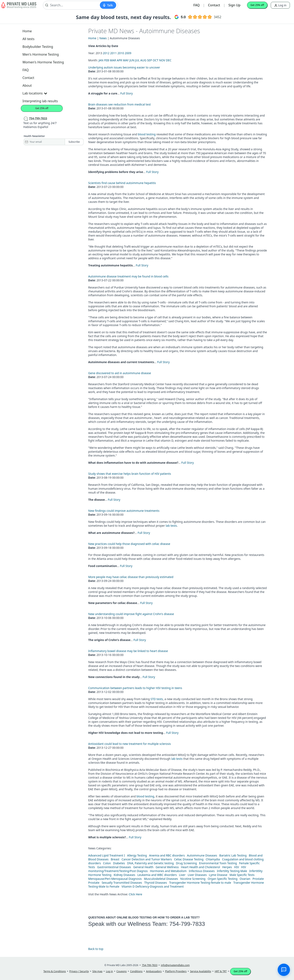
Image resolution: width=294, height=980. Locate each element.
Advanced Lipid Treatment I (107, 855)
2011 (114, 53)
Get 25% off (257, 5)
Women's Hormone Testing (43, 62)
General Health (143, 867)
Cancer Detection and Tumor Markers (147, 859)
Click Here (136, 894)
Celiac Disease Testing (189, 859)
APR (119, 60)
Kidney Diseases (125, 875)
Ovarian (245, 879)
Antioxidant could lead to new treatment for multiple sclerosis (130, 744)
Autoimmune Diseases (202, 855)
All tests (28, 39)
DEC (169, 60)
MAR (113, 60)
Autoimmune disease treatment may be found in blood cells (128, 276)
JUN (132, 60)
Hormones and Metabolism (168, 871)
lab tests (171, 526)
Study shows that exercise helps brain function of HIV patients (130, 474)
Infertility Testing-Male (232, 871)
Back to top (96, 949)
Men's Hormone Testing (41, 54)
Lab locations (35, 93)
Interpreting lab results (40, 101)
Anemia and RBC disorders (167, 855)
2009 (128, 53)
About (27, 85)
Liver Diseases (197, 875)
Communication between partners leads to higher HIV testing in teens (135, 688)
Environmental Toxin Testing (218, 863)
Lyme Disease (218, 875)
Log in (280, 5)
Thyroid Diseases (155, 883)
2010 (121, 53)
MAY (126, 60)
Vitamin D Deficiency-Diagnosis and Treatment (153, 886)
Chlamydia (213, 859)
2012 (106, 53)
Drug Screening (186, 863)
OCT (156, 60)
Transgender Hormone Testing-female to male (200, 883)
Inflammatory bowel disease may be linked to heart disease (128, 651)
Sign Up (234, 5)
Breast (115, 859)
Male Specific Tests (242, 875)
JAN (101, 60)
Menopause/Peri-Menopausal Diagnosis (115, 879)
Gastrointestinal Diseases (114, 867)
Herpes (227, 867)
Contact (214, 5)
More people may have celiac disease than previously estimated (131, 577)
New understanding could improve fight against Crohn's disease (131, 614)
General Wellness (167, 867)
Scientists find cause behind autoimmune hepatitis (122, 183)
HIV (237, 867)
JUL (137, 60)
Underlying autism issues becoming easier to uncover (124, 67)
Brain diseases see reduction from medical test (119, 104)
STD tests (157, 699)
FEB (107, 60)
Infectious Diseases (202, 871)
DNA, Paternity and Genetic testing (150, 863)
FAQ (197, 5)
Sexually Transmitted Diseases (122, 883)
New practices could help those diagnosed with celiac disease (129, 544)
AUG (143, 60)
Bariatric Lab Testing (233, 855)
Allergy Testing (137, 855)
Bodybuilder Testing (38, 47)
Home (27, 31)
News (103, 38)
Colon (107, 863)
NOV (162, 60)
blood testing (147, 134)
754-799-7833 (187, 924)
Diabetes (119, 863)
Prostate (258, 879)
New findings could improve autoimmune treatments (124, 511)
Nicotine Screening (193, 879)
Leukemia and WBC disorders (157, 875)
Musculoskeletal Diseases (161, 879)
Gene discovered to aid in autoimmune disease (120, 373)
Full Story (126, 93)
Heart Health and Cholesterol (200, 867)
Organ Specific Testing (223, 879)
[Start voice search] (108, 5)
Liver (182, 875)
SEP (149, 60)
